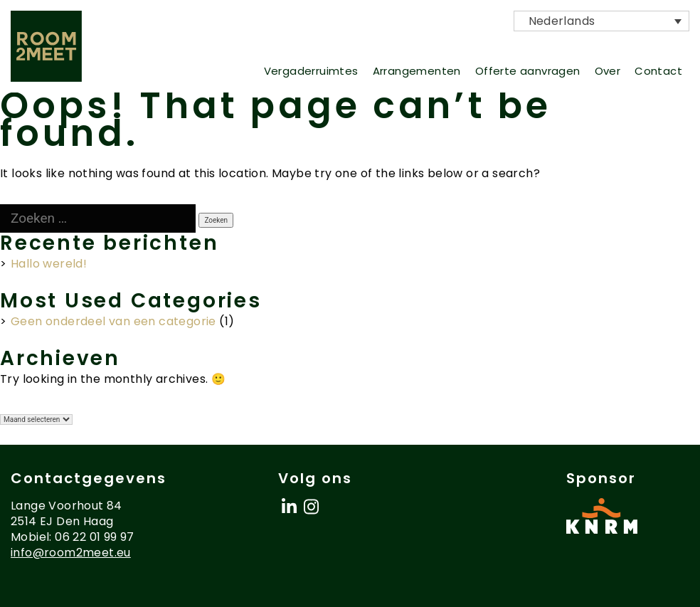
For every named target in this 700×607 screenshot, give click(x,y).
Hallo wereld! (49, 264)
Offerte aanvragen (528, 71)
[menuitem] (602, 21)
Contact (658, 71)
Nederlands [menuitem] (537, 21)
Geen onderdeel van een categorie (113, 321)
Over (608, 71)
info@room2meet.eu (71, 553)
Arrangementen (417, 71)
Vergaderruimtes (311, 71)
